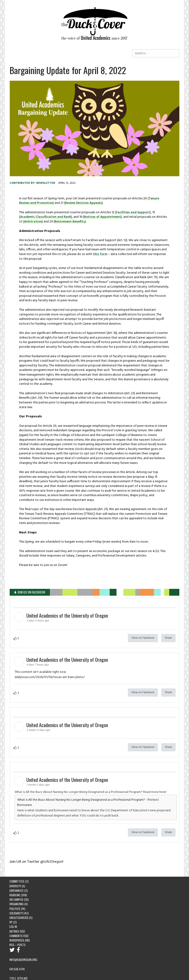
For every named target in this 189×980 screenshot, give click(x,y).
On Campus (16, 890)
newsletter (45, 184)
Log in (13, 917)
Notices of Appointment (102, 217)
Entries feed (17, 922)
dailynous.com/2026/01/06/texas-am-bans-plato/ (49, 673)
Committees (17, 872)
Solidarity (16, 903)
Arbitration (33, 222)
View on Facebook (143, 633)
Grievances (16, 881)
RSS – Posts (18, 935)
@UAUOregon (51, 852)
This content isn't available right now (40, 668)
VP (11, 912)
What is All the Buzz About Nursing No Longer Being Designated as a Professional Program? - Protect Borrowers (95, 796)
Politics (15, 899)
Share (169, 633)
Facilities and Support (133, 213)
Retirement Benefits (70, 222)
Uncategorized (19, 908)
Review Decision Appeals (72, 203)
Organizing (16, 894)
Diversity (15, 876)
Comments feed (19, 926)
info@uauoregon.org (23, 950)
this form (100, 254)
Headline (15, 885)
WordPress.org (20, 931)
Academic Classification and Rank (45, 217)
